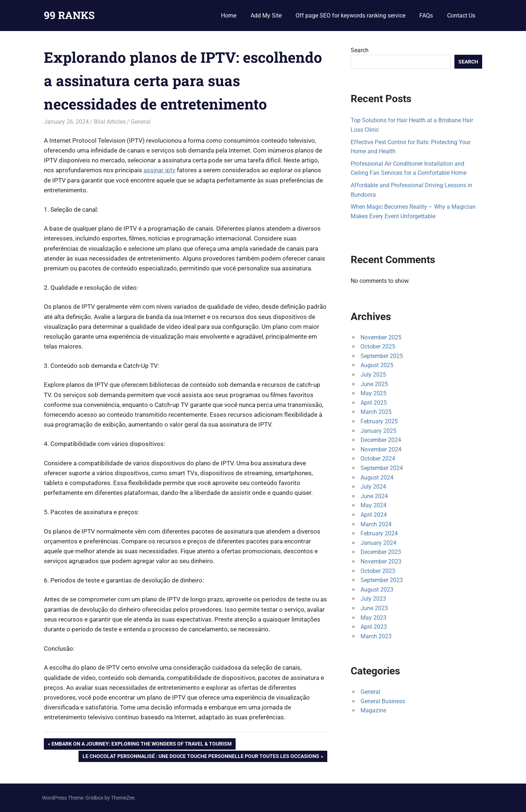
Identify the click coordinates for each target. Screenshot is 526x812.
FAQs (426, 16)
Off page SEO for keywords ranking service (350, 16)
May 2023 (373, 618)
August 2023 (377, 590)
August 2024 (377, 478)
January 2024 (378, 543)
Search (360, 50)
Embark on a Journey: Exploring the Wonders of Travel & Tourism (141, 744)
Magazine (373, 710)
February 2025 (379, 421)
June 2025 (374, 384)
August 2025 (377, 365)
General (141, 122)
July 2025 (373, 375)
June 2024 (374, 496)
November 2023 (381, 561)
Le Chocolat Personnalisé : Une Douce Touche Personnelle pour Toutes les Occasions (201, 757)
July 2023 (373, 599)
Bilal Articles (110, 122)
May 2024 (373, 505)
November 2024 (381, 449)
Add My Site (266, 16)
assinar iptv (159, 170)
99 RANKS (69, 15)
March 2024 (376, 524)
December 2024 (381, 440)
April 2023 (374, 627)
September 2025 (382, 356)
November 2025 (381, 337)
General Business (383, 701)
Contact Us (461, 16)
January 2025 (378, 431)
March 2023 (376, 636)
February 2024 (379, 533)
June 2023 (374, 608)
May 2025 (373, 393)
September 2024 (382, 468)
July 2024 (373, 487)
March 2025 (376, 412)
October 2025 (378, 347)
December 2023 (381, 552)
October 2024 (378, 459)
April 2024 (374, 515)
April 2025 (374, 403)
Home (229, 16)
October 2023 (378, 571)
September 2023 (382, 580)
